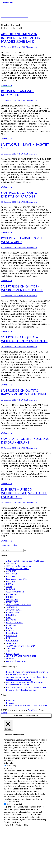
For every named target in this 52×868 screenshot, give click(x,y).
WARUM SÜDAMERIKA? (16, 661)
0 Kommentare (32, 47)
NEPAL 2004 (11, 630)
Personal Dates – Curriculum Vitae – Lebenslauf (27, 705)
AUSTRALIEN (12, 574)
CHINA (9, 587)
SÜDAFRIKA (11, 643)
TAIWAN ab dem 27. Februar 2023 (20, 646)
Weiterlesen (6, 85)
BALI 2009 (10, 576)
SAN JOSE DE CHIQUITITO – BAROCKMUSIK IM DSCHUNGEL (24, 392)
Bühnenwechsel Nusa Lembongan (21, 690)
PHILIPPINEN (12, 641)
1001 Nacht (11, 563)
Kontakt (10, 703)
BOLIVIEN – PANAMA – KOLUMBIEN (17, 93)
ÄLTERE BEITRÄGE (9, 545)
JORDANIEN (12, 607)
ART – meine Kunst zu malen (19, 566)
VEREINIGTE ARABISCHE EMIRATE (21, 656)
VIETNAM (10, 659)
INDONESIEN (12, 599)
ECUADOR (11, 589)
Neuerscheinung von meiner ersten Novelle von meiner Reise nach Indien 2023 (27, 673)
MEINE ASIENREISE (15, 623)
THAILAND (11, 648)
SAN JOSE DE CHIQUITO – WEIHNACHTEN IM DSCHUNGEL (24, 339)
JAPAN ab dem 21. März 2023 (19, 605)
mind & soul (11, 625)
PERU (9, 638)
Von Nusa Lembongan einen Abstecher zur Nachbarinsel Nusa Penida (25, 683)
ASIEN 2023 (11, 571)
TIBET (9, 651)
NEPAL (9, 628)
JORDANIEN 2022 (14, 610)
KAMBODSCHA (13, 612)
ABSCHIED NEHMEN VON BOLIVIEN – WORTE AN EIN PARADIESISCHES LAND (21, 38)
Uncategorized (13, 654)
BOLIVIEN (10, 581)
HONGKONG (12, 594)
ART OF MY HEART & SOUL (18, 569)
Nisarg (4, 713)
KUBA (9, 617)
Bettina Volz (21, 47)
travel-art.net (7, 2)
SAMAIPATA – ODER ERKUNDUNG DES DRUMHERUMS (25, 440)
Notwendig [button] (8, 763)
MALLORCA (11, 620)
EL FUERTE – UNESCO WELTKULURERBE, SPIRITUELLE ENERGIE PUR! (24, 493)
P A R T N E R (12, 635)
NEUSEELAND (12, 633)
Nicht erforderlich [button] (11, 802)
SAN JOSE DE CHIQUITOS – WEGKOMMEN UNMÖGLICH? (22, 288)
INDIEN (9, 597)
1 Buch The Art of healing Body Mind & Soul (25, 561)
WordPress (32, 710)
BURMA (9, 584)
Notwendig (11, 766)
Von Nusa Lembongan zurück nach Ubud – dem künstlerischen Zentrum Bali (26, 678)
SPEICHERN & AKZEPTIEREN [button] (16, 825)
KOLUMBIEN (12, 615)
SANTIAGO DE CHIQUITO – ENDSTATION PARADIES (20, 194)
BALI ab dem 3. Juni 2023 (17, 579)
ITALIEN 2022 (12, 602)
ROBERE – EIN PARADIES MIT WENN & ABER (22, 240)
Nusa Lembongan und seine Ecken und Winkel (26, 687)
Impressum (11, 700)
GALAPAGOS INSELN (15, 592)
